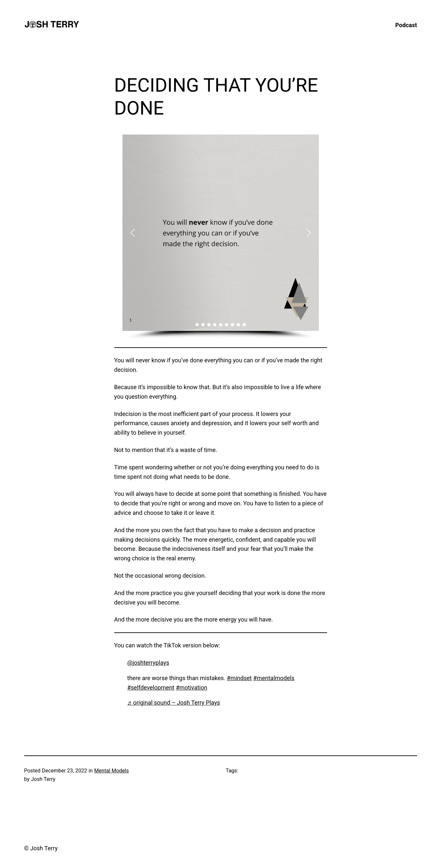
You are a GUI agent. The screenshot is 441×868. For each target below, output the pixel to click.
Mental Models (112, 771)
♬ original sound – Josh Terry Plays (174, 703)
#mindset (239, 678)
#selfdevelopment (151, 687)
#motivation (192, 687)
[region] (221, 237)
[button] (133, 233)
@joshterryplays (148, 663)
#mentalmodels (274, 678)
